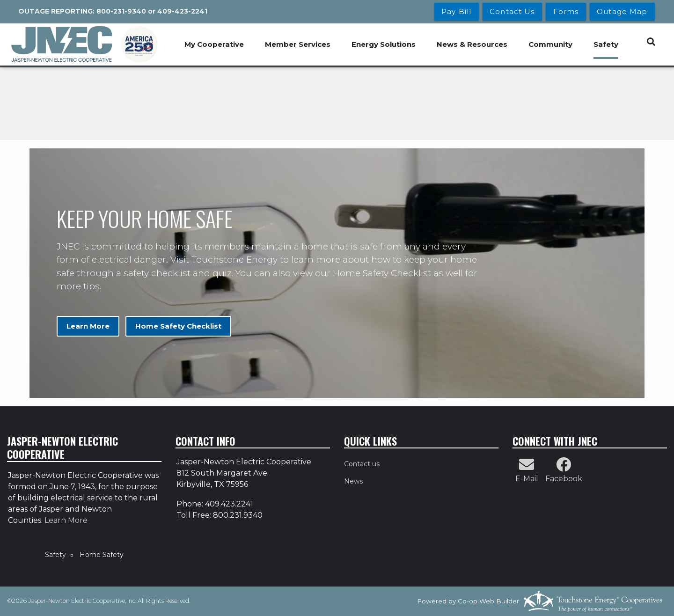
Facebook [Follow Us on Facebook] (564, 479)
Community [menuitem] (550, 44)
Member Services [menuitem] (298, 44)
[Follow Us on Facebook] (564, 467)
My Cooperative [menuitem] (214, 44)
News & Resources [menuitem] (472, 44)
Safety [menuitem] (606, 44)
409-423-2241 (182, 11)
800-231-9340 (121, 11)
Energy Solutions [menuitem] (384, 44)
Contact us (362, 464)
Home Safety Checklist (178, 326)
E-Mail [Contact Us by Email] (527, 479)
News (353, 481)
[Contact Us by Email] (527, 467)
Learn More (88, 326)
